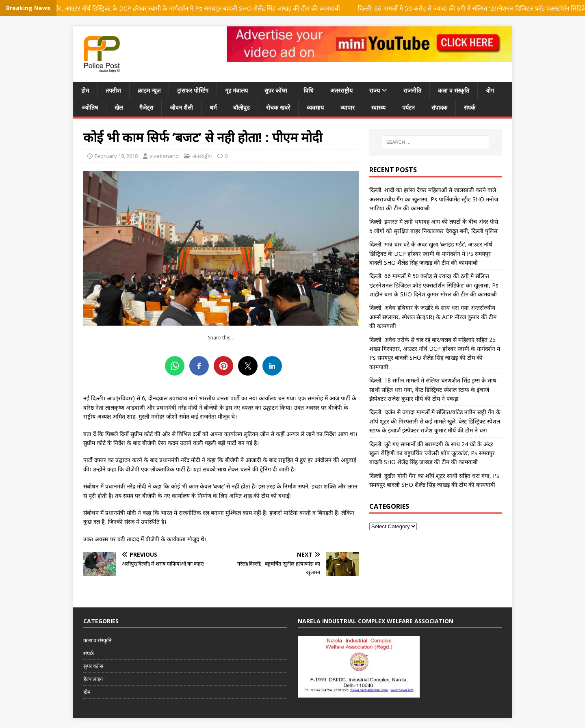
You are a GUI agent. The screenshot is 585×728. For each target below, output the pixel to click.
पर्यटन (408, 107)
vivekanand (164, 156)
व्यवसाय (315, 107)
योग (490, 90)
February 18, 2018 (116, 156)
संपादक (439, 107)
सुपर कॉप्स (276, 90)
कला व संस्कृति (454, 90)
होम (85, 90)
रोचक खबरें (278, 107)
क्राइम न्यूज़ (149, 90)
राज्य (375, 90)
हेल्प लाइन (93, 679)
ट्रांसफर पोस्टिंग (193, 90)
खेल (119, 107)
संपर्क (470, 107)
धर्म (213, 107)
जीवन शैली (181, 107)
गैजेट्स (146, 107)
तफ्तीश (113, 90)
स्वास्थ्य (378, 107)
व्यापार (348, 107)
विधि (309, 90)
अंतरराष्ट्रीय (341, 90)
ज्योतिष (90, 107)
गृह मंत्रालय (236, 90)
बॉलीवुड (241, 107)
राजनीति (412, 90)
